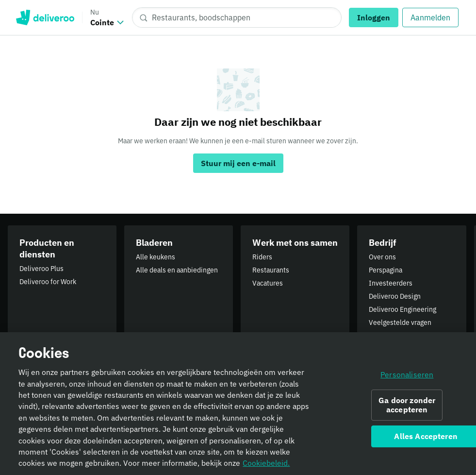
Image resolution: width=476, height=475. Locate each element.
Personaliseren (407, 377)
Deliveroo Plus (41, 269)
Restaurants (271, 270)
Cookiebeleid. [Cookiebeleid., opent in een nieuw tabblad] (266, 466)
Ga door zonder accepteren (407, 408)
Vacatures (268, 283)
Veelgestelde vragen (400, 322)
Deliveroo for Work (48, 282)
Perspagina (386, 270)
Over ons (382, 257)
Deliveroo (45, 17)
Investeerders (391, 283)
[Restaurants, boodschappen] (237, 17)
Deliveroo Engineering (402, 309)
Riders (262, 257)
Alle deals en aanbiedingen (177, 270)
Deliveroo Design (395, 296)
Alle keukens (156, 257)
